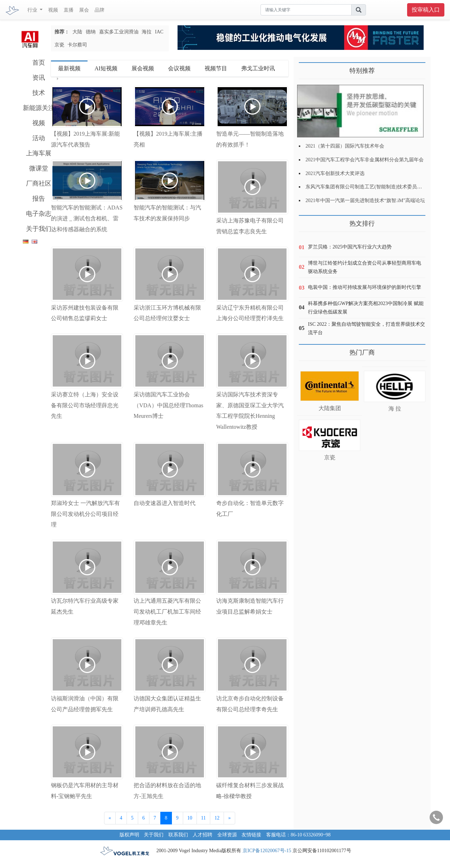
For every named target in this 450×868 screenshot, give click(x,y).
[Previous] (110, 818)
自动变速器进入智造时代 (165, 503)
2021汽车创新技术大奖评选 (335, 173)
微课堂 (39, 168)
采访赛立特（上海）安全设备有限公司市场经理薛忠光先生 (85, 405)
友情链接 (251, 835)
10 (190, 818)
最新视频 (69, 68)
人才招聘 (202, 835)
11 (203, 818)
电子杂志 (39, 214)
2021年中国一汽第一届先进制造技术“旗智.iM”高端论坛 (365, 200)
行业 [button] (33, 10)
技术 (39, 93)
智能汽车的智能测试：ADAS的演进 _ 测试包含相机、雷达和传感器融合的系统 (87, 218)
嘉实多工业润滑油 (119, 32)
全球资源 (227, 835)
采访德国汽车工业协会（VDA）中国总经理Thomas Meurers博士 (168, 405)
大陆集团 (330, 408)
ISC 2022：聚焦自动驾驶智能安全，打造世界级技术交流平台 (367, 328)
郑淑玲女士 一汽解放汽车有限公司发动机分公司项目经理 (85, 514)
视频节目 (216, 68)
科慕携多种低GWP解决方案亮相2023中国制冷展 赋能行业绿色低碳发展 (366, 308)
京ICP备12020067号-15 (267, 851)
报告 (39, 199)
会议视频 (179, 68)
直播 (69, 10)
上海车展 (39, 153)
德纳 (91, 32)
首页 (39, 63)
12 (217, 818)
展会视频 (143, 68)
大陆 (77, 32)
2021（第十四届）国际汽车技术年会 (345, 146)
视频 (53, 10)
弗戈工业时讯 (258, 68)
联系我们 (178, 835)
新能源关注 (39, 108)
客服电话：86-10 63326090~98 (298, 835)
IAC (159, 32)
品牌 (99, 10)
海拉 (147, 32)
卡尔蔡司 (77, 45)
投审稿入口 (426, 10)
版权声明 (129, 835)
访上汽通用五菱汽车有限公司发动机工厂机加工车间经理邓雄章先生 (167, 612)
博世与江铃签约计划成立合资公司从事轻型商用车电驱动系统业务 (365, 267)
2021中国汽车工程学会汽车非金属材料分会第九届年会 (365, 160)
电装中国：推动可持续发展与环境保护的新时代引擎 (365, 287)
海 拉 (395, 409)
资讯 (39, 78)
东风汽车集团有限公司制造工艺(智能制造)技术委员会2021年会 (374, 187)
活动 (39, 138)
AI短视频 (106, 68)
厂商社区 (39, 183)
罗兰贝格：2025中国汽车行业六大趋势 (350, 247)
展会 (84, 10)
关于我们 (39, 229)
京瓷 (59, 45)
